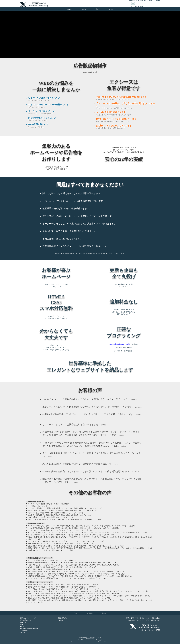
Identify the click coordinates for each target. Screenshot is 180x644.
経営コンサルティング (28, 618)
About (76, 613)
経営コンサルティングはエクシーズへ (93, 637)
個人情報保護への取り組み (29, 628)
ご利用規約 (90, 613)
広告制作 (70, 9)
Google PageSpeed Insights (120, 344)
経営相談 (84, 9)
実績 (97, 9)
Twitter (61, 620)
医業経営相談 (63, 618)
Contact (104, 613)
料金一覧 (110, 9)
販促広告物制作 (26, 620)
